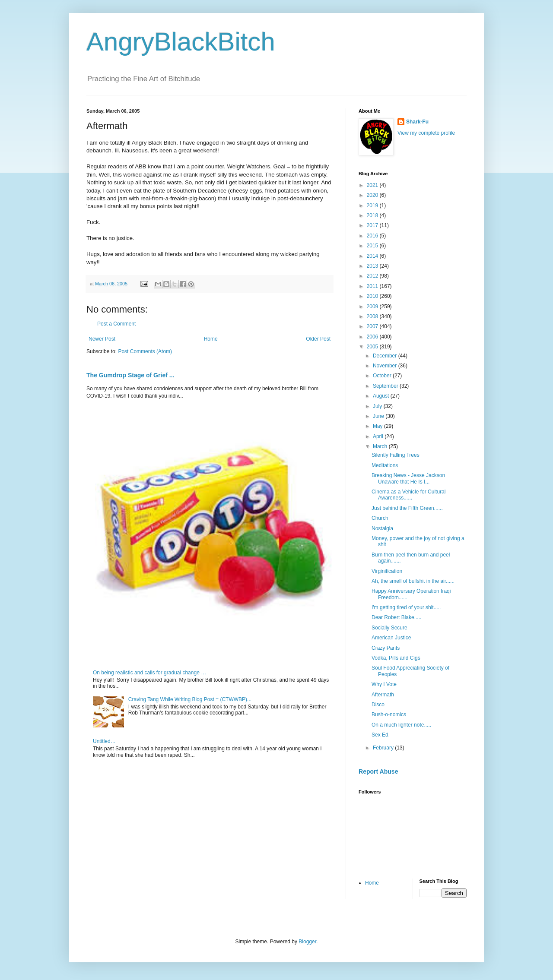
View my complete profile (426, 133)
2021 (373, 185)
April (379, 436)
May (378, 426)
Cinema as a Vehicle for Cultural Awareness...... (408, 495)
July (378, 406)
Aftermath (383, 695)
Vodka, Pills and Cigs (396, 658)
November (386, 366)
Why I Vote (384, 684)
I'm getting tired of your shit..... (406, 607)
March (381, 446)
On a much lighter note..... (401, 725)
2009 (373, 307)
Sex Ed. (381, 735)
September (386, 386)
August (382, 396)
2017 (373, 225)
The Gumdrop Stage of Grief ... (130, 375)
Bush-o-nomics (389, 714)
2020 (373, 195)
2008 (373, 316)
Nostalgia (382, 528)
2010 (373, 296)
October (383, 376)
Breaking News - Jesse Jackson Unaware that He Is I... (408, 478)
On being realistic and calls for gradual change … (149, 673)
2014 (373, 256)
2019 (373, 205)
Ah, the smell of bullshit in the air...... (413, 581)
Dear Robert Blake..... (396, 617)
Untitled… (104, 741)
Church (380, 518)
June (379, 416)
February (384, 748)
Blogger (307, 942)
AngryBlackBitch (181, 42)
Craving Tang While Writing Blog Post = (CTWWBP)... (190, 699)
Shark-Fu (417, 122)
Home (211, 339)
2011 (373, 286)
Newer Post (102, 339)
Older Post (318, 339)
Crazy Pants (386, 648)
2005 (373, 347)
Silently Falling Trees (396, 455)
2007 (373, 326)
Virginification (387, 571)
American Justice (391, 638)
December (386, 356)
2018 (373, 215)
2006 (373, 337)
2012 (373, 276)
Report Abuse (378, 771)
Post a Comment (116, 324)
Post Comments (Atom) (145, 351)
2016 (373, 236)
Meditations (385, 465)
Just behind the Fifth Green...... (407, 508)
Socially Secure (389, 628)
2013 (373, 266)
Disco (378, 705)
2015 (373, 246)
